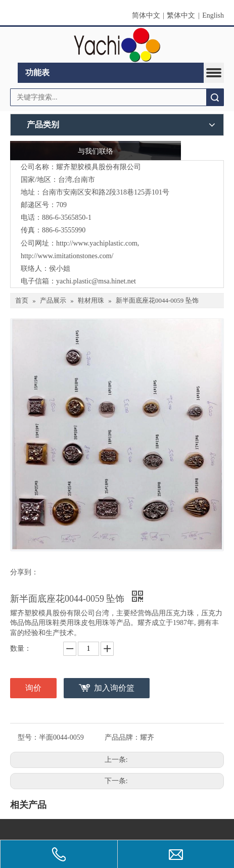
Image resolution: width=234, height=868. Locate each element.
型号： (28, 737)
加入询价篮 (114, 688)
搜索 (215, 97)
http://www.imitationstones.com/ (67, 256)
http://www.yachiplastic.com (97, 243)
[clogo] (117, 45)
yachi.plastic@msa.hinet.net (96, 281)
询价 (33, 688)
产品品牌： (122, 737)
